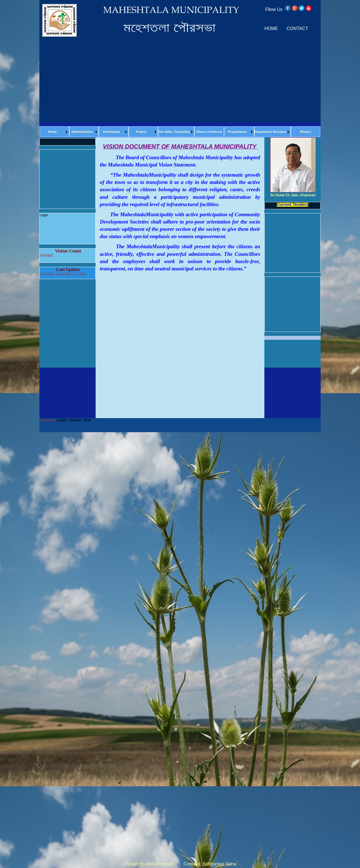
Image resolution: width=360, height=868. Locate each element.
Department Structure (270, 132)
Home (52, 132)
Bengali (75, 420)
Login (44, 215)
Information (112, 132)
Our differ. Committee (174, 132)
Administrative (82, 132)
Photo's (305, 132)
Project (141, 132)
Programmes (237, 132)
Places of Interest (209, 132)
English (62, 420)
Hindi (87, 420)
